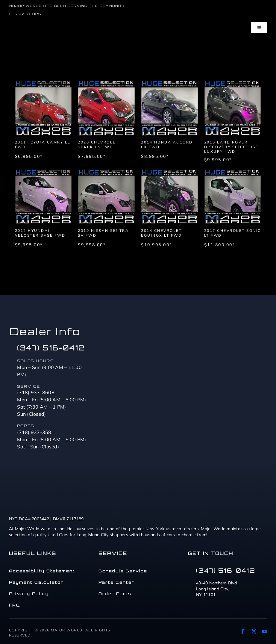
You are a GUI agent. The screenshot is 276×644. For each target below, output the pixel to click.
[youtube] (265, 631)
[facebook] (243, 631)
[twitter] (254, 631)
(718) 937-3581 (36, 432)
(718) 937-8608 (36, 392)
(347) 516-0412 (51, 348)
